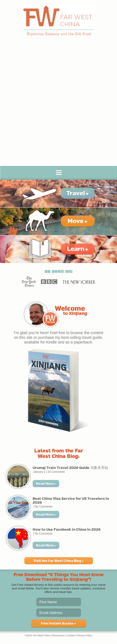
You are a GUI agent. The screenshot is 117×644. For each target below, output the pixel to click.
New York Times (29, 282)
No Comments (43, 507)
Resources (58, 635)
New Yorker (79, 282)
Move (78, 221)
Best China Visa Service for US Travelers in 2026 (71, 501)
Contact (70, 635)
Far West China (58, 21)
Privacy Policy (84, 635)
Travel (78, 193)
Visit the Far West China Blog (59, 561)
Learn (78, 249)
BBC (49, 282)
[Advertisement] (58, 105)
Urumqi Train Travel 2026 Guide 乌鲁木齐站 (70, 468)
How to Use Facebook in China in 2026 (67, 529)
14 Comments (56, 472)
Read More (46, 484)
